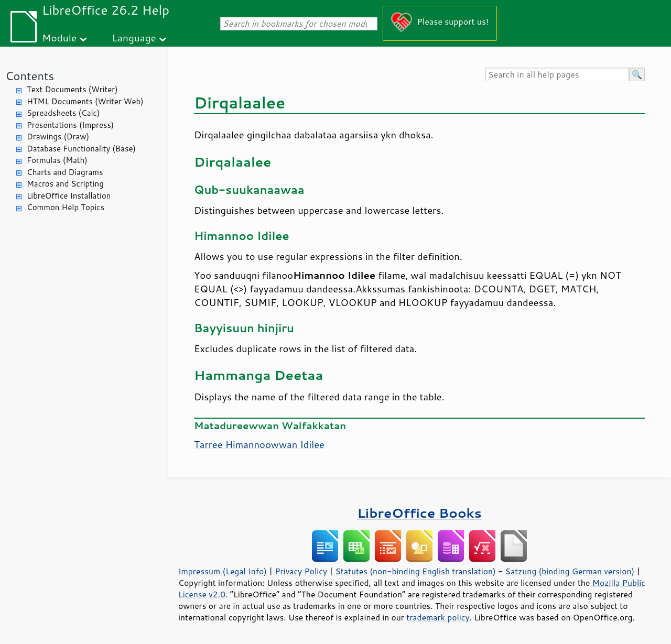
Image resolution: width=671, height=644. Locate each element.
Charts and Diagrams (65, 172)
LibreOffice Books (419, 513)
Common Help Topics (66, 207)
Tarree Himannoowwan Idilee (259, 444)
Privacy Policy (301, 571)
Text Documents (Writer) (72, 89)
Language (134, 37)
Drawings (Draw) (58, 137)
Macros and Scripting (65, 184)
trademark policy (438, 617)
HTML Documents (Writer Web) (85, 101)
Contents (30, 76)
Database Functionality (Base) (81, 149)
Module (59, 37)
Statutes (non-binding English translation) (415, 571)
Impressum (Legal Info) (223, 571)
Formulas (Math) (57, 160)
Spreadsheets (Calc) (63, 113)
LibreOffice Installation (69, 196)
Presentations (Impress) (70, 125)
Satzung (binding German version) (570, 571)
